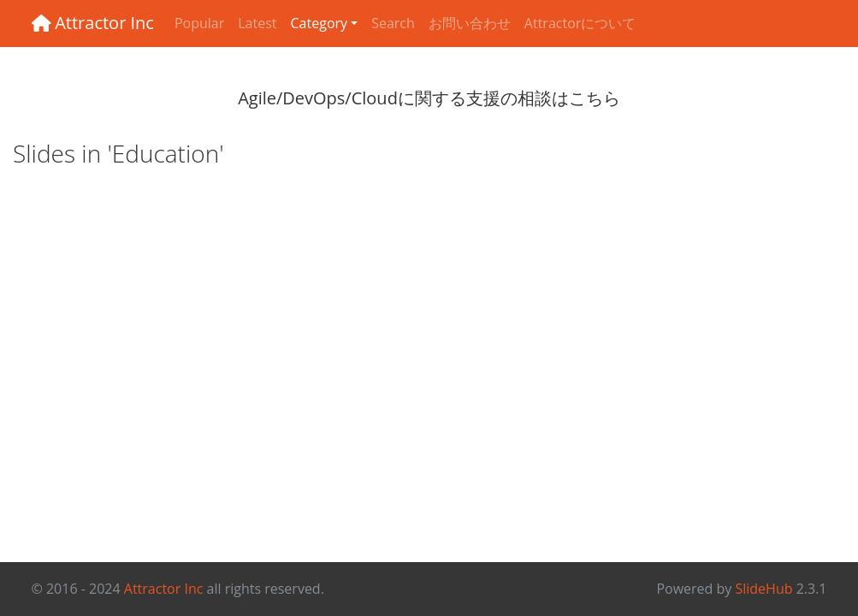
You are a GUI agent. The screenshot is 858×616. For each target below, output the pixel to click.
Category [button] (320, 23)
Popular (199, 23)
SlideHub (763, 589)
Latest (257, 23)
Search (393, 23)
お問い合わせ (470, 23)
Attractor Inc (93, 23)
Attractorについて (580, 23)
